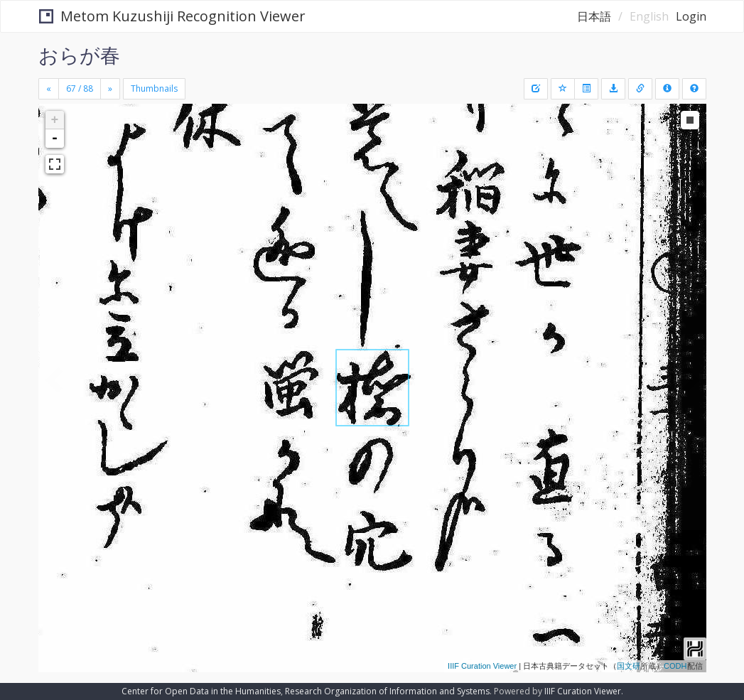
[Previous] (49, 89)
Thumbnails (154, 88)
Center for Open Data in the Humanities (201, 691)
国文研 (629, 666)
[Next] (110, 89)
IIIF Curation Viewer (482, 666)
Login (691, 16)
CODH (675, 666)
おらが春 (79, 55)
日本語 (594, 16)
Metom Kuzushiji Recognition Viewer (172, 16)
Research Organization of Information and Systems (387, 691)
